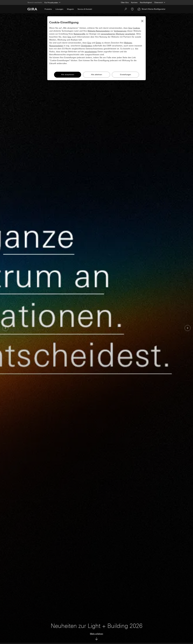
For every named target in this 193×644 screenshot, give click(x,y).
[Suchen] (126, 9)
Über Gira (125, 2)
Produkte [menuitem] (48, 9)
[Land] (160, 2)
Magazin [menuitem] (70, 9)
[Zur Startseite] (32, 9)
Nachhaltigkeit (146, 2)
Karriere (134, 2)
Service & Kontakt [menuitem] (85, 9)
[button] (5, 328)
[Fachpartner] (132, 9)
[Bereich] (52, 2)
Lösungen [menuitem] (59, 9)
